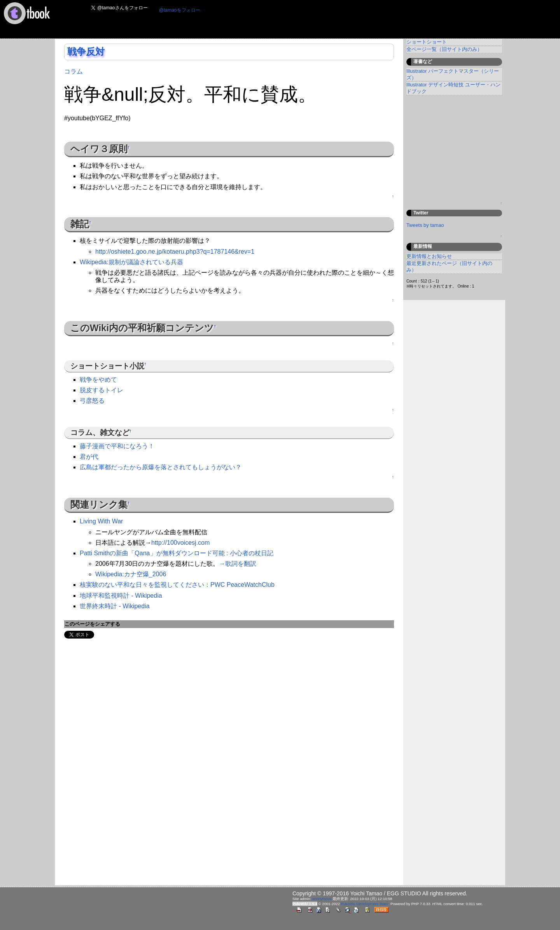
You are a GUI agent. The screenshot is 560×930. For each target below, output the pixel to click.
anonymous (322, 899)
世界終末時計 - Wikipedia (115, 606)
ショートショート (427, 42)
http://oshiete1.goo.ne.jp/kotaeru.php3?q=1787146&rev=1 (175, 252)
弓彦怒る (92, 401)
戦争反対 (86, 52)
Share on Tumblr (111, 635)
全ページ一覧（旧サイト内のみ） (444, 49)
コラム (73, 71)
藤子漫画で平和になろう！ (117, 446)
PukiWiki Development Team (365, 904)
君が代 (89, 457)
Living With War (101, 521)
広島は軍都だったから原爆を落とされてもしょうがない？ (161, 467)
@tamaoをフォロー (180, 10)
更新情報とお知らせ (429, 256)
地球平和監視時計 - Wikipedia (121, 596)
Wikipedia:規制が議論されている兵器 (131, 262)
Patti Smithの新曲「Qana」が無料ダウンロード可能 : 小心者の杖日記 (177, 553)
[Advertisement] (348, 20)
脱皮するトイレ (101, 390)
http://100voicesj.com (180, 543)
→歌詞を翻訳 (238, 564)
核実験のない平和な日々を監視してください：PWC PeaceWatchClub (177, 585)
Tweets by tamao (425, 225)
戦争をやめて (98, 380)
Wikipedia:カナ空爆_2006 (131, 574)
